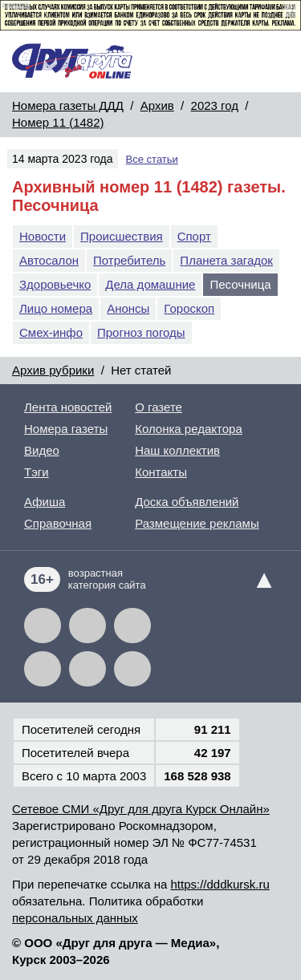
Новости (43, 236)
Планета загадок (226, 260)
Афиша (45, 502)
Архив (157, 105)
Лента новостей (68, 407)
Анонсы (128, 308)
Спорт (194, 236)
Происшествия (122, 236)
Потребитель (129, 260)
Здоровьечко (55, 284)
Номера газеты (66, 429)
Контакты (161, 472)
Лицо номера (56, 308)
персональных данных (75, 918)
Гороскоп (189, 308)
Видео (42, 450)
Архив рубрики (53, 370)
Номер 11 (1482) (58, 122)
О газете (159, 407)
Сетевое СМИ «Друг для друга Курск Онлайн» (141, 809)
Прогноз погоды (141, 332)
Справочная (58, 523)
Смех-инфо (51, 332)
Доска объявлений (187, 502)
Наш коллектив (177, 450)
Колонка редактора (189, 429)
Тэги (37, 472)
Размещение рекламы (197, 523)
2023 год (215, 105)
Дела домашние (150, 284)
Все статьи (152, 159)
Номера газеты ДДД (68, 105)
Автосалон (49, 260)
